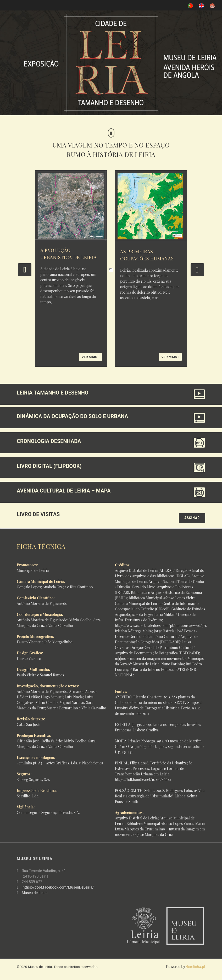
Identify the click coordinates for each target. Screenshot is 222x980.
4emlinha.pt (196, 967)
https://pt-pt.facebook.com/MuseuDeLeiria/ (58, 887)
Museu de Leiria (35, 893)
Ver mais (90, 357)
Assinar (192, 518)
